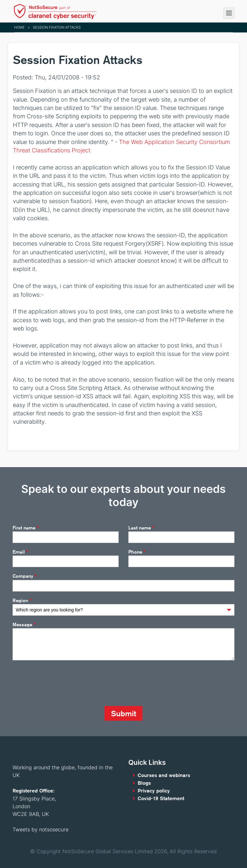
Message (24, 625)
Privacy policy (154, 791)
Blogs (144, 783)
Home (19, 27)
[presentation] (61, 683)
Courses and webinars (164, 775)
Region (22, 601)
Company (25, 576)
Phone (137, 552)
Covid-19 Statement (161, 798)
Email (20, 552)
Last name (141, 528)
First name (26, 528)
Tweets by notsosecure (41, 829)
